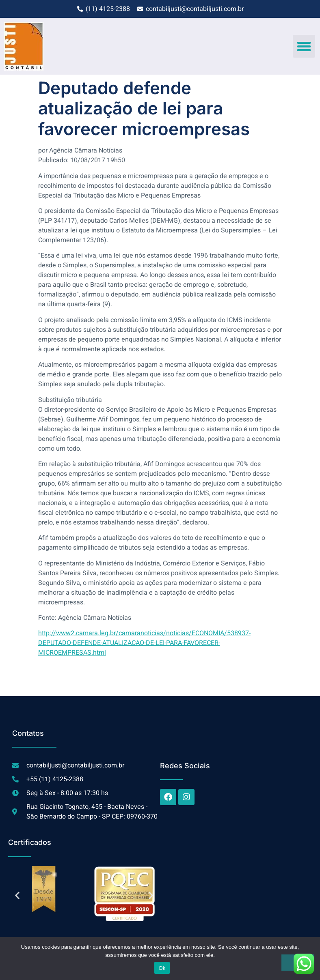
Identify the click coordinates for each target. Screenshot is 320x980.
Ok (162, 968)
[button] (304, 46)
